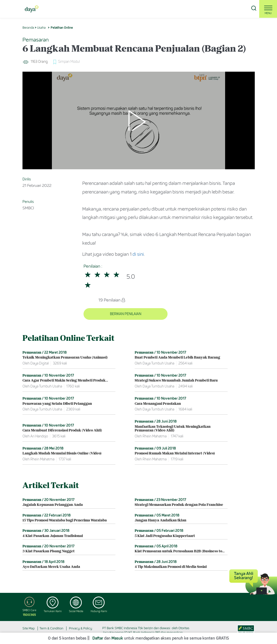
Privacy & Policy (81, 628)
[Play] (139, 121)
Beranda (28, 28)
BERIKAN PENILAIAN (112, 314)
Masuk (117, 638)
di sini (138, 254)
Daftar (98, 638)
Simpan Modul (69, 62)
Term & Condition (51, 628)
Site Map (29, 628)
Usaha (41, 28)
